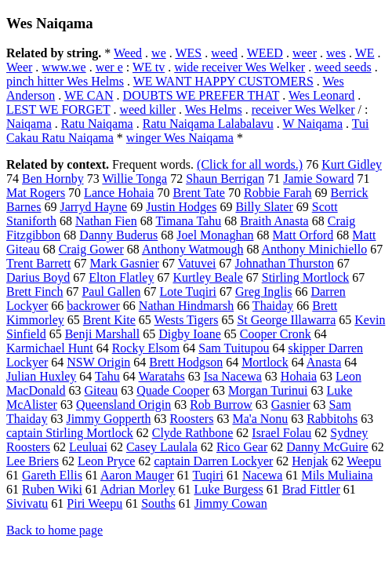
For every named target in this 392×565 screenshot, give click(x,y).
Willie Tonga (134, 179)
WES (188, 53)
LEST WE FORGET (58, 109)
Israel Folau (281, 433)
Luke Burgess (229, 489)
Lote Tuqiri (188, 292)
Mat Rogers (36, 193)
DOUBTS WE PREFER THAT (201, 95)
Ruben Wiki (52, 489)
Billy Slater (264, 207)
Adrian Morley (138, 489)
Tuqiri (207, 475)
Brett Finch (34, 292)
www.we (64, 67)
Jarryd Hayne (93, 207)
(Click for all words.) (250, 164)
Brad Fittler (311, 489)
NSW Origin (98, 362)
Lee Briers (33, 461)
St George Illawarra (286, 320)
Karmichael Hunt (50, 348)
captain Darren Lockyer (213, 461)
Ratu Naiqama (97, 124)
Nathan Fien (106, 221)
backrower (93, 306)
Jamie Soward (318, 179)
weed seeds (343, 67)
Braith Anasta (274, 221)
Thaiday (273, 306)
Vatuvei (197, 263)
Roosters (191, 419)
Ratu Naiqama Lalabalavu (208, 124)
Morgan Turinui (268, 390)
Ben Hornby (53, 179)
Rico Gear (242, 447)
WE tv (149, 67)
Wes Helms (214, 109)
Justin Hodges (181, 207)
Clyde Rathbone (193, 433)
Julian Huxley (41, 376)
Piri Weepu (94, 503)
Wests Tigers (187, 320)
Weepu (364, 461)
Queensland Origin (123, 405)
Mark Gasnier (125, 263)
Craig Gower (91, 249)
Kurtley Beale (207, 277)
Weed (128, 53)
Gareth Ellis (52, 475)
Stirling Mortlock (306, 277)
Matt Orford (303, 235)
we (159, 53)
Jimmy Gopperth (108, 419)
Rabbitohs (332, 419)
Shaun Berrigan (225, 179)
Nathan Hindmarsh (186, 306)
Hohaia (299, 376)
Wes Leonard (321, 95)
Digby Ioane (190, 334)
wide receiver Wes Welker (240, 67)
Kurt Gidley (352, 164)
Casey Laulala (162, 447)
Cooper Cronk (276, 334)
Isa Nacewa (233, 376)
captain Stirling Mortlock (70, 433)
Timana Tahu (188, 221)
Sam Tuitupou (234, 348)
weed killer (147, 109)
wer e (109, 67)
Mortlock (265, 362)
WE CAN (89, 95)
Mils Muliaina (337, 475)
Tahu (107, 376)
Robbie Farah (278, 193)
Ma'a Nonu (260, 419)
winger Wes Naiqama (180, 138)
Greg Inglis (263, 292)
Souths (158, 503)
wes (336, 53)
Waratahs (162, 376)
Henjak (310, 461)
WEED (265, 53)
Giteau (102, 390)
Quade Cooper (173, 390)
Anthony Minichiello (315, 249)
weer (305, 53)
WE (365, 53)
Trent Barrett (39, 263)
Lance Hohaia (119, 193)
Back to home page (54, 530)
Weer (19, 67)
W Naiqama (312, 124)
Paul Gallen (111, 292)
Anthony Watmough (193, 249)
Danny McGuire (327, 447)
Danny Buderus (118, 235)
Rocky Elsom (146, 348)
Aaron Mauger (137, 475)
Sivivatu (27, 503)
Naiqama (29, 124)
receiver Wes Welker (303, 109)
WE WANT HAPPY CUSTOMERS (223, 81)
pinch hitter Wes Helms (65, 81)
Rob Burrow (221, 405)
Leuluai (88, 447)
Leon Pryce (106, 461)
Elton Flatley (121, 277)
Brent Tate (199, 193)
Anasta (324, 362)
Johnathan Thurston (285, 263)
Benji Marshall (103, 334)
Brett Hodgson (186, 362)
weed (224, 53)
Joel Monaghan (215, 235)
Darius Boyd (38, 277)
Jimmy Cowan (231, 503)
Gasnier (291, 405)
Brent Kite (109, 320)
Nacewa (263, 475)
